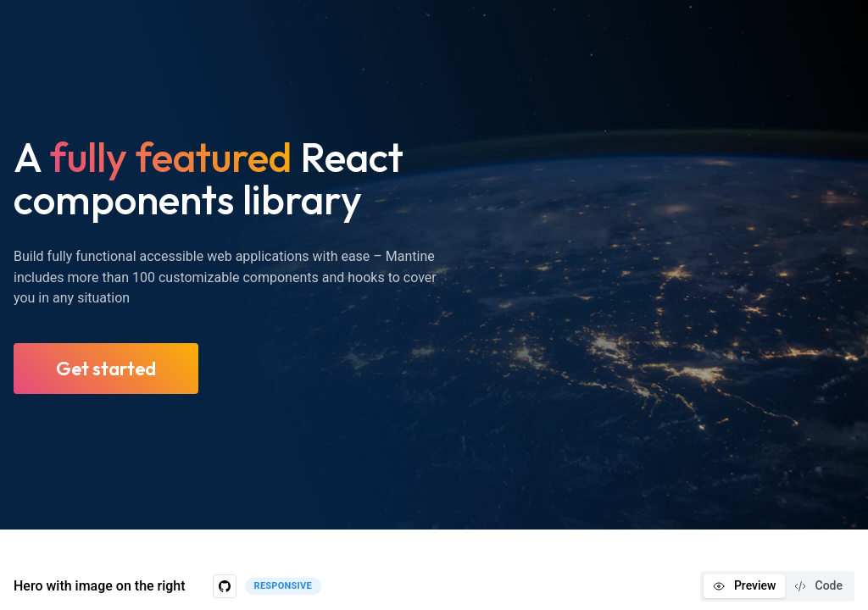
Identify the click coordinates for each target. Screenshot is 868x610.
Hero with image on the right (100, 586)
